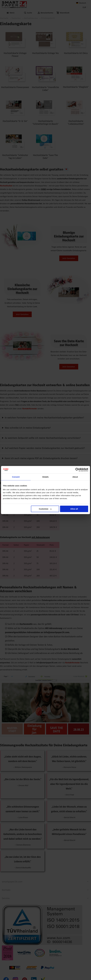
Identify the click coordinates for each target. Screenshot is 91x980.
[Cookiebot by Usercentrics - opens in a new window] (77, 470)
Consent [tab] (16, 477)
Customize (45, 509)
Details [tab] (45, 477)
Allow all (74, 509)
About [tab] (75, 477)
